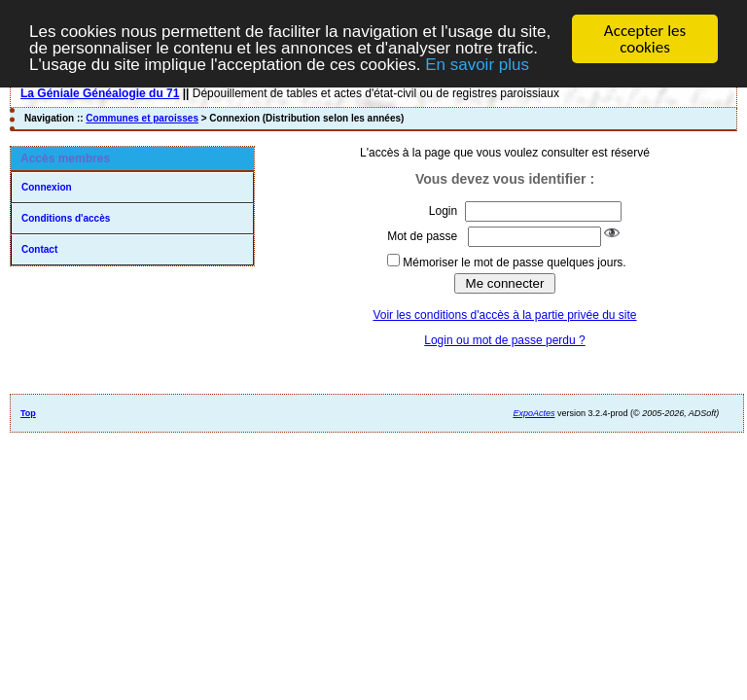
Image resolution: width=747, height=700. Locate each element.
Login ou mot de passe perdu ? (504, 340)
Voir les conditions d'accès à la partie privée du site (504, 315)
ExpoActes (534, 413)
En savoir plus (477, 65)
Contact (39, 249)
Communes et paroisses (142, 118)
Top (28, 413)
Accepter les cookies (645, 39)
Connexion (47, 187)
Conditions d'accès (66, 218)
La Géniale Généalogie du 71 (100, 93)
